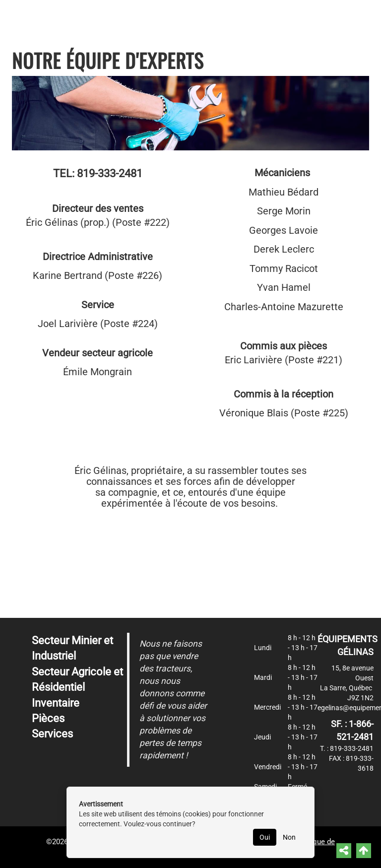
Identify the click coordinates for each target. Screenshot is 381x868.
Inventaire (56, 703)
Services (52, 734)
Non (289, 837)
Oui (265, 837)
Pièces (48, 718)
